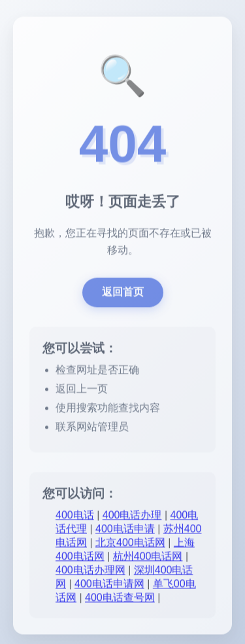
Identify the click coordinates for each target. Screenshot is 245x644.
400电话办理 (132, 516)
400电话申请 (125, 530)
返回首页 (123, 293)
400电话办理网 (90, 571)
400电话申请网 (109, 585)
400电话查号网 (120, 599)
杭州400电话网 (148, 557)
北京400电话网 (130, 544)
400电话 (75, 516)
